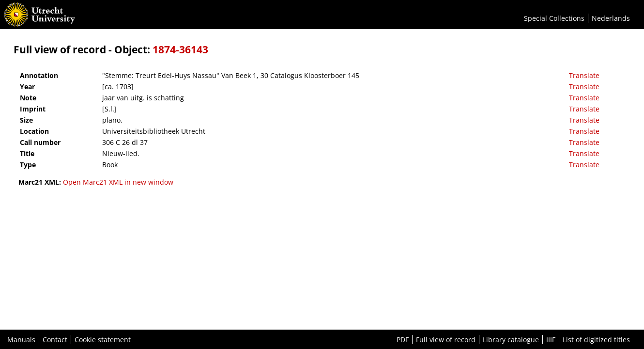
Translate (584, 75)
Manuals (21, 340)
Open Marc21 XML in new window (118, 182)
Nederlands (611, 18)
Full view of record (446, 340)
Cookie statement (103, 340)
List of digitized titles (596, 340)
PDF (403, 340)
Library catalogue (511, 340)
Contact (55, 340)
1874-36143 (180, 49)
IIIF (551, 340)
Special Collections (554, 18)
